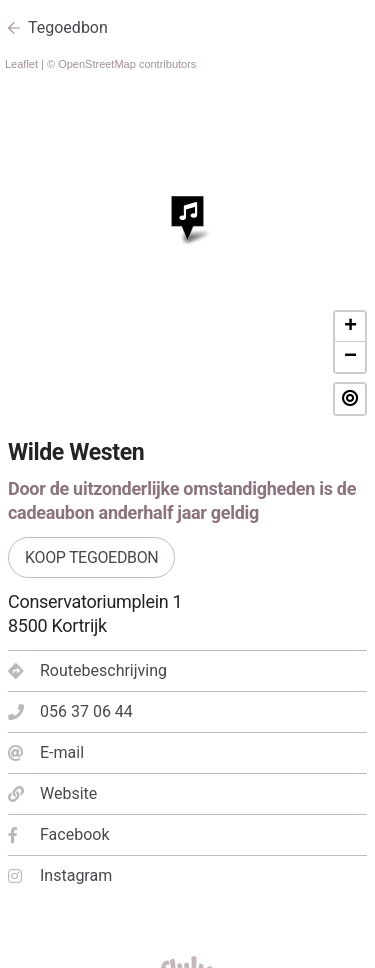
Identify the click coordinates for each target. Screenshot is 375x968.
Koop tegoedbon (91, 557)
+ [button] (350, 327)
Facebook (58, 834)
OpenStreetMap (97, 64)
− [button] (350, 357)
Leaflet (21, 64)
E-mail (46, 752)
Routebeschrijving (87, 670)
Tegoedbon (68, 27)
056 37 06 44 (70, 711)
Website (52, 793)
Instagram (60, 875)
